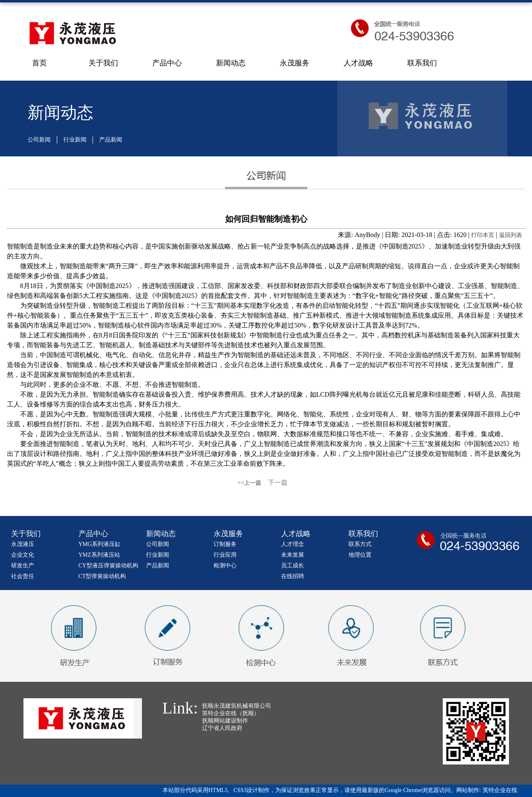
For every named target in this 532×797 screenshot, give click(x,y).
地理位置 (360, 555)
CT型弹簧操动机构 (102, 576)
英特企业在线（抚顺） (231, 713)
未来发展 (293, 555)
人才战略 (358, 63)
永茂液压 (23, 544)
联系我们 (422, 63)
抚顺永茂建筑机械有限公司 (237, 706)
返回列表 (511, 235)
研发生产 (23, 566)
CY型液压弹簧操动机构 (108, 566)
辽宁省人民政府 (222, 728)
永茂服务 (295, 63)
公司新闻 (39, 140)
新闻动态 (231, 63)
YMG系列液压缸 (100, 544)
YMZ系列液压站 (99, 555)
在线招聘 (293, 576)
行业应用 (225, 555)
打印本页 (483, 235)
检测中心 (225, 566)
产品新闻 (111, 140)
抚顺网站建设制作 (225, 721)
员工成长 (293, 566)
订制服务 (225, 544)
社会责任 (23, 576)
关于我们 (103, 63)
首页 (39, 63)
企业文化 (23, 555)
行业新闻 (75, 140)
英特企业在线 (500, 790)
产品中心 (167, 63)
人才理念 (293, 544)
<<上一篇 (250, 483)
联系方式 (360, 544)
